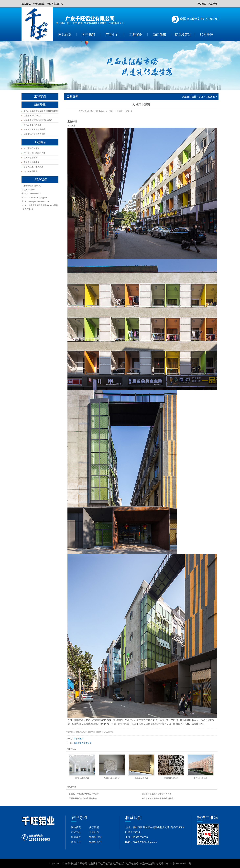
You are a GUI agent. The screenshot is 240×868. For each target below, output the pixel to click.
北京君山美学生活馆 (83, 743)
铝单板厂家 (106, 863)
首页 (201, 97)
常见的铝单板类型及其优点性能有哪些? (41, 111)
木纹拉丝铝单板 (141, 778)
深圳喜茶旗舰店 (31, 158)
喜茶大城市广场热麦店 (33, 167)
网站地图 (202, 4)
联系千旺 (213, 4)
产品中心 (112, 35)
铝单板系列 (95, 842)
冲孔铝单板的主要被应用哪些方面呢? (158, 798)
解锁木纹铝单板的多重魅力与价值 (156, 794)
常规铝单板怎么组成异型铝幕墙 (83, 798)
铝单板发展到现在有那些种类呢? (38, 120)
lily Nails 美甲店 (30, 171)
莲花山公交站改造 (32, 148)
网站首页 (65, 35)
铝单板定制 (183, 35)
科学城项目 (79, 739)
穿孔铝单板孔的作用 (33, 125)
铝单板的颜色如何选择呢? (35, 129)
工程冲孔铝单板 (200, 778)
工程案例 (136, 35)
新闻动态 (159, 35)
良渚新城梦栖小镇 (32, 162)
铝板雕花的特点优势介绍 (34, 134)
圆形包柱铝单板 (82, 778)
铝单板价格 (132, 863)
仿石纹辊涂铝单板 (112, 778)
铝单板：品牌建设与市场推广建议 (84, 794)
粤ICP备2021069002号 (179, 863)
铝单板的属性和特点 (33, 116)
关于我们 (88, 35)
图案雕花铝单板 (171, 778)
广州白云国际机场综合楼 (34, 153)
